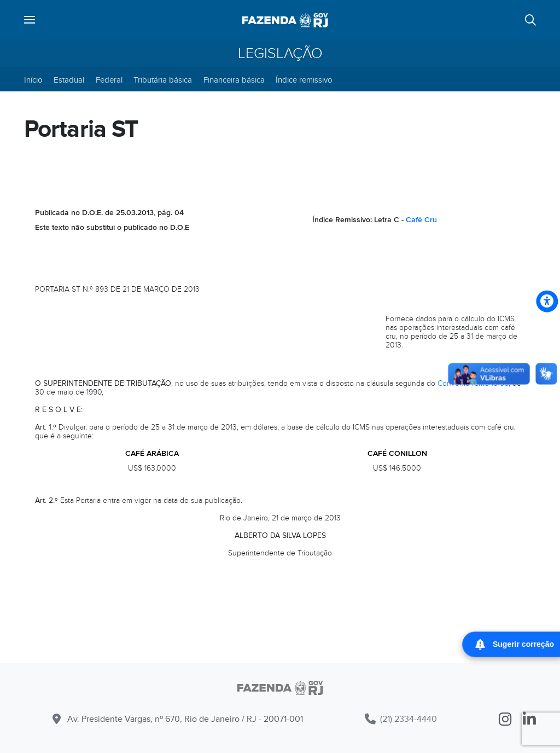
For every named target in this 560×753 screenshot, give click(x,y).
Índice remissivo (304, 80)
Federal (109, 80)
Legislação (280, 54)
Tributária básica (163, 80)
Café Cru (421, 220)
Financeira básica (234, 80)
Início (33, 80)
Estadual (69, 80)
